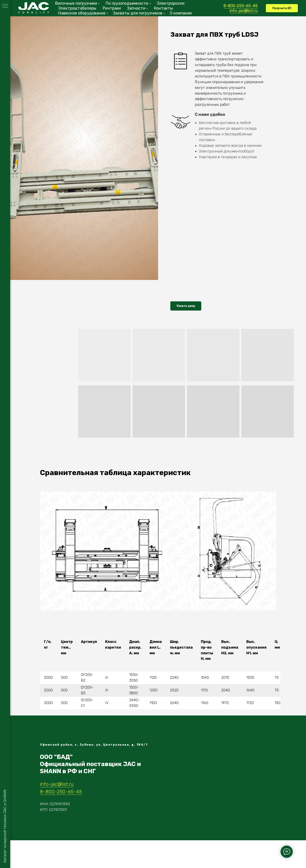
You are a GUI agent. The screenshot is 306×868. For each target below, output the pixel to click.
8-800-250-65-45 (241, 6)
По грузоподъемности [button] (127, 3)
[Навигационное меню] (5, 6)
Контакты (163, 8)
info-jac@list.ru (244, 11)
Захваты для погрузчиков (138, 13)
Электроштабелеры (77, 8)
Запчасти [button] (136, 8)
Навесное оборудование (82, 13)
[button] (282, 8)
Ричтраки (112, 8)
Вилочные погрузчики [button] (76, 3)
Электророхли (171, 3)
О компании (181, 13)
